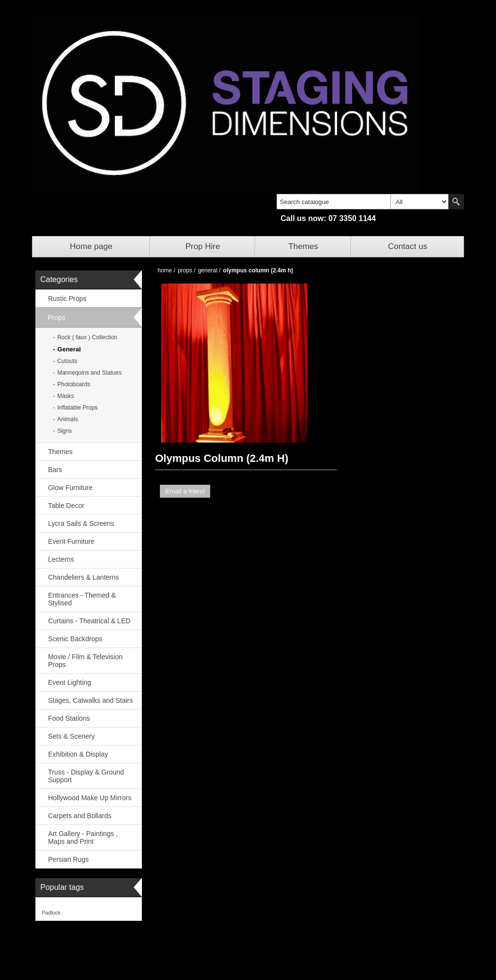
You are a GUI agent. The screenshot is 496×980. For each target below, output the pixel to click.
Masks (66, 396)
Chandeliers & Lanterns (83, 577)
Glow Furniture (70, 488)
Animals (68, 419)
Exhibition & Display (78, 754)
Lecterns (61, 559)
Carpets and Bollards (80, 816)
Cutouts (67, 361)
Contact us (408, 246)
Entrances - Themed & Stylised (82, 599)
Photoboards (74, 384)
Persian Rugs (68, 859)
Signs (64, 431)
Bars (55, 470)
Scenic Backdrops (75, 639)
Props (56, 317)
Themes (303, 246)
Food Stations (69, 718)
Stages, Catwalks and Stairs (90, 700)
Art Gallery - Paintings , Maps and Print (83, 838)
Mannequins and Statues (89, 373)
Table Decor (66, 506)
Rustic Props (67, 299)
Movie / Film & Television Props (85, 661)
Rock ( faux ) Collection (87, 337)
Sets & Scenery (71, 736)
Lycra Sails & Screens (81, 523)
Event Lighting (70, 682)
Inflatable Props (77, 408)
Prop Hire (203, 246)
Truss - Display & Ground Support (86, 776)
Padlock (51, 913)
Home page (91, 246)
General (69, 349)
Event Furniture (71, 541)
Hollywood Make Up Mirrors (90, 798)
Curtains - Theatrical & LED (89, 621)
